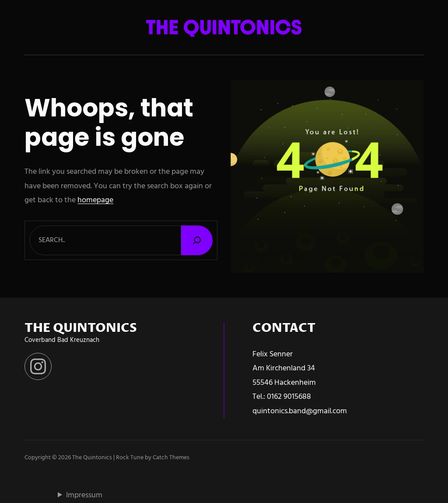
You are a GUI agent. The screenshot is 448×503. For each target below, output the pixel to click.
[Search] (197, 240)
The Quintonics (92, 458)
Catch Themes (171, 458)
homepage (95, 200)
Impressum (84, 495)
